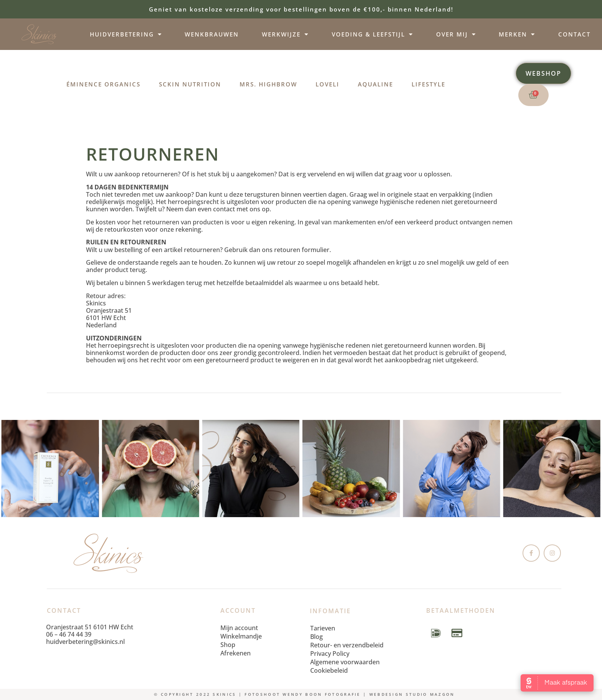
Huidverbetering (126, 34)
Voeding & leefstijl (372, 34)
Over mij (456, 34)
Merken (517, 34)
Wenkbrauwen (212, 34)
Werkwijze (285, 34)
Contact (574, 34)
